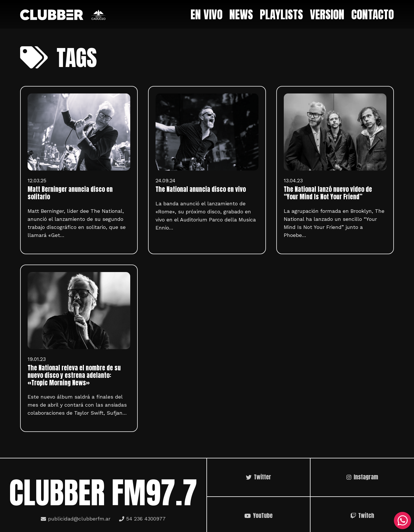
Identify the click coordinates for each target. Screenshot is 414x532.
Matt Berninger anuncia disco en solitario (70, 193)
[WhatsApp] (402, 520)
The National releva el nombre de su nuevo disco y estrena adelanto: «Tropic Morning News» (74, 375)
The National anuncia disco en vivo (201, 189)
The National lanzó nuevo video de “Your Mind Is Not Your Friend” (328, 193)
